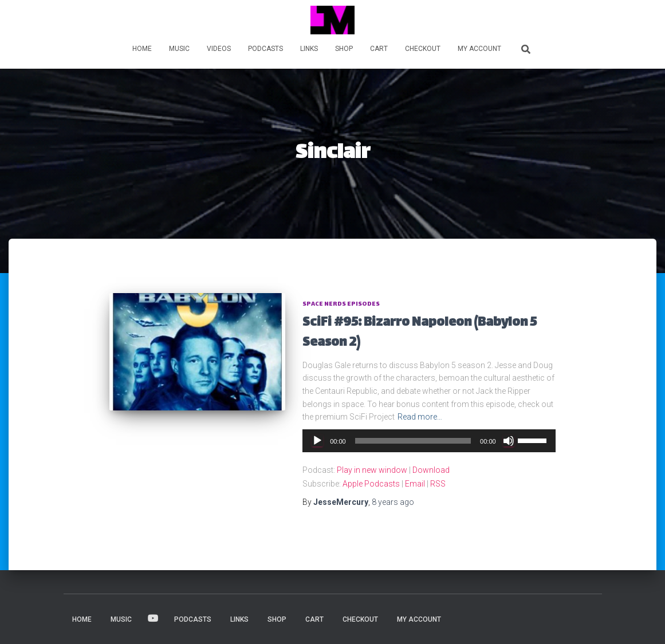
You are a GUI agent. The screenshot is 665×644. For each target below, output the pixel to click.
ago (393, 502)
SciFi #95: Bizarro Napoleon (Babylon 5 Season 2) (420, 333)
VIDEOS (219, 49)
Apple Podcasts (371, 484)
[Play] (317, 441)
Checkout (423, 49)
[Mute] (509, 441)
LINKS (309, 49)
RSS (438, 484)
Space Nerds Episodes (341, 304)
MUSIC (179, 49)
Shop (344, 49)
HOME (142, 49)
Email (415, 484)
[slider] (413, 441)
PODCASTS (265, 49)
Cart (379, 49)
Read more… (420, 417)
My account (479, 49)
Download (431, 470)
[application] (429, 441)
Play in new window (372, 470)
